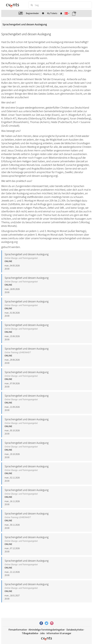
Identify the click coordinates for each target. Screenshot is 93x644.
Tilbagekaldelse (30, 633)
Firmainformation (18, 630)
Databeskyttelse (75, 630)
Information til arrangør (59, 633)
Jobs (42, 633)
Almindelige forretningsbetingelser (47, 630)
